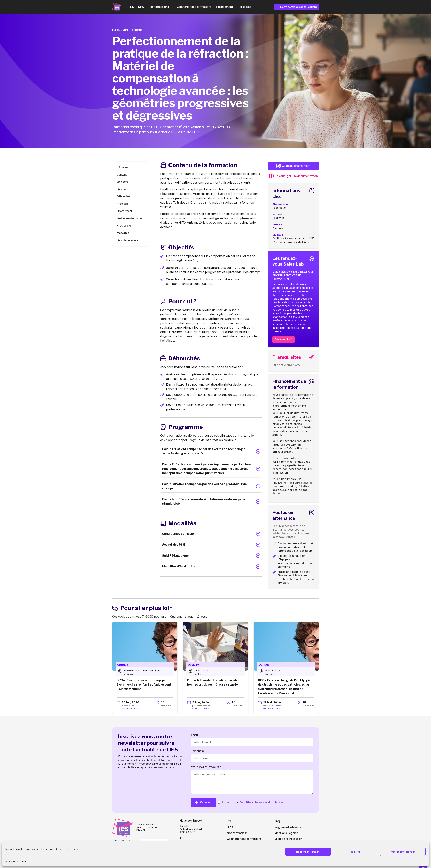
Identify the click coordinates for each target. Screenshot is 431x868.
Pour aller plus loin (127, 240)
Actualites (244, 7)
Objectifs (122, 182)
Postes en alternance (129, 218)
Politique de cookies (16, 862)
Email (194, 735)
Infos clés (123, 167)
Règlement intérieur (288, 827)
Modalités (123, 233)
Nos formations (161, 7)
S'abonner (203, 803)
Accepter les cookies (308, 852)
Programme (124, 226)
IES (132, 7)
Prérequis (123, 204)
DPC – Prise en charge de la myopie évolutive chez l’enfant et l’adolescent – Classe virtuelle (144, 685)
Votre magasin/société (206, 767)
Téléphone (198, 751)
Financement (225, 7)
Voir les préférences (403, 852)
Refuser (355, 852)
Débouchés (124, 196)
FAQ (277, 821)
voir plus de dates (130, 708)
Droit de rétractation (288, 839)
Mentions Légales (286, 833)
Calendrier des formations (194, 7)
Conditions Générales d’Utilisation (262, 802)
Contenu (122, 175)
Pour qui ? (122, 189)
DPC (141, 7)
